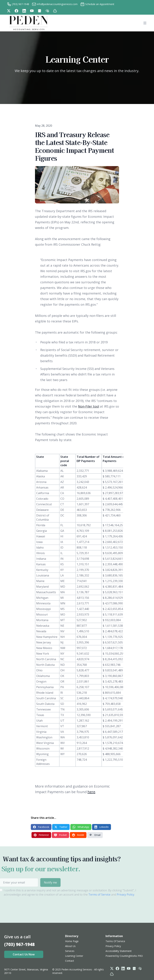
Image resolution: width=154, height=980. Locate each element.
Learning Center (74, 956)
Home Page (72, 941)
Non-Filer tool (89, 406)
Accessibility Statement (119, 951)
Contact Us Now (24, 954)
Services (70, 951)
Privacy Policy (115, 895)
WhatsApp (81, 827)
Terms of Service (89, 895)
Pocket (60, 835)
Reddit (78, 835)
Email (95, 835)
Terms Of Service (115, 941)
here (91, 792)
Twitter (61, 827)
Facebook (41, 827)
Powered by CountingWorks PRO (124, 956)
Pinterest (41, 835)
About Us (70, 946)
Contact (70, 961)
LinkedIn (101, 827)
